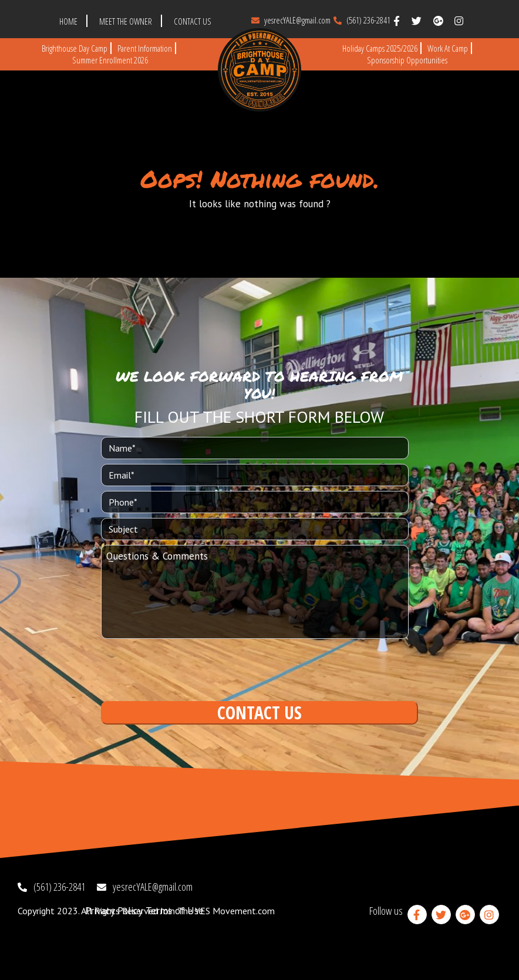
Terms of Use (175, 911)
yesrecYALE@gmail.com (291, 20)
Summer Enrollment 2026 (110, 60)
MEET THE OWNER (126, 21)
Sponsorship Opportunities (407, 60)
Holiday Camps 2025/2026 (380, 48)
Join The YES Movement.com (218, 911)
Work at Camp (448, 48)
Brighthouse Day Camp (75, 48)
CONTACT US (193, 21)
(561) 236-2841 (362, 20)
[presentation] (190, 669)
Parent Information (145, 48)
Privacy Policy (114, 911)
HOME (68, 21)
